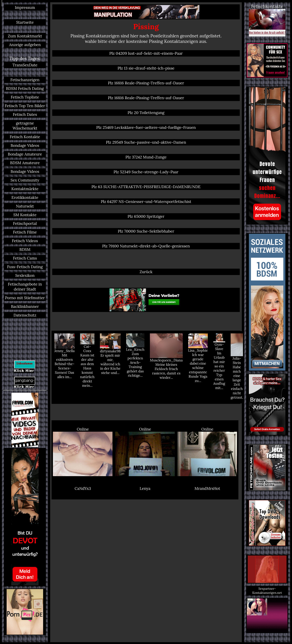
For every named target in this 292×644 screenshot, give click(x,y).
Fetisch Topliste (25, 97)
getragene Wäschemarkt (25, 126)
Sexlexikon (25, 275)
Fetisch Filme (25, 232)
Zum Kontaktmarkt (25, 36)
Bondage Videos (25, 145)
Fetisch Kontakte (25, 137)
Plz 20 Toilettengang (146, 113)
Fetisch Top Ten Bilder (25, 106)
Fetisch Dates (25, 114)
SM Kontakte (25, 215)
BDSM (25, 249)
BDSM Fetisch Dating (25, 88)
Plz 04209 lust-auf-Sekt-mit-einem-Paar (146, 53)
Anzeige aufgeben (25, 45)
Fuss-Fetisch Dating (25, 267)
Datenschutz (25, 315)
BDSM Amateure (25, 163)
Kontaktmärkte (25, 189)
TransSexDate (25, 65)
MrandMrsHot (207, 488)
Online (83, 452)
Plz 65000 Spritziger (146, 216)
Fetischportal (25, 223)
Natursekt (25, 206)
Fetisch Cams (25, 258)
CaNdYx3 (83, 488)
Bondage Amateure (25, 154)
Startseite (25, 22)
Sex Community (25, 180)
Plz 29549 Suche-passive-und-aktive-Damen (146, 142)
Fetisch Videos (25, 241)
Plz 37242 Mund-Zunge (146, 157)
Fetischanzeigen (25, 80)
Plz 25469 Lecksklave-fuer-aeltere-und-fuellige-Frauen (146, 127)
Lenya (145, 488)
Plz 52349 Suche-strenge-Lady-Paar (146, 172)
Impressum (25, 8)
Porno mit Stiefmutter (25, 298)
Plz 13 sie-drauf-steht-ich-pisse (146, 68)
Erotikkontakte (25, 197)
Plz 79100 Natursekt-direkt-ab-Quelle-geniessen (146, 246)
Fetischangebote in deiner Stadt (25, 287)
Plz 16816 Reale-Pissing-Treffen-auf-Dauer (146, 83)
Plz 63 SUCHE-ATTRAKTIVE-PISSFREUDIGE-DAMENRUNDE (146, 187)
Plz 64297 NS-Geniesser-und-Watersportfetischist (146, 202)
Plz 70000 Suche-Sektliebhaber (146, 231)
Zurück (146, 272)
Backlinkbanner (25, 306)
